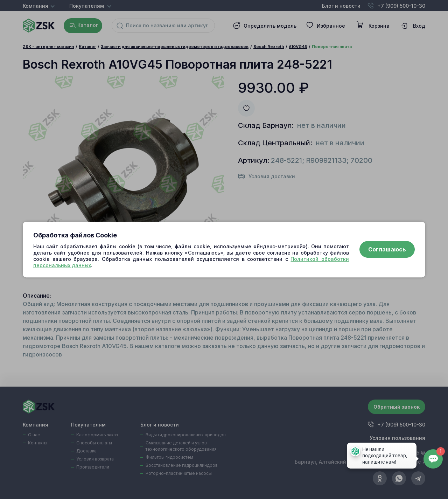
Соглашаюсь (387, 250)
